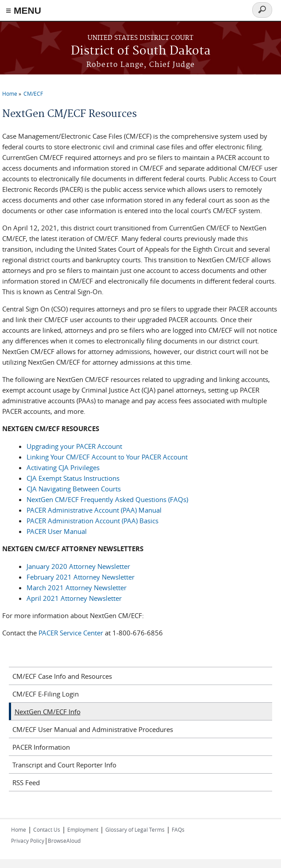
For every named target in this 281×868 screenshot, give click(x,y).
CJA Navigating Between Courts (74, 489)
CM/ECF (33, 93)
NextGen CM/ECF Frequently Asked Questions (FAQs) (107, 499)
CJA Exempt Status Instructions (73, 478)
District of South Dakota (141, 51)
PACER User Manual (57, 531)
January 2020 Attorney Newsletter (78, 566)
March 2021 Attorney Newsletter (77, 588)
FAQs (178, 829)
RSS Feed (26, 782)
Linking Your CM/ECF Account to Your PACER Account (107, 457)
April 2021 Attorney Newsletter (74, 598)
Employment (83, 829)
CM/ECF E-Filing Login (46, 694)
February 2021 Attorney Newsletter (81, 577)
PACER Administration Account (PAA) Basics (92, 521)
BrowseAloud (64, 841)
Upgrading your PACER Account (74, 446)
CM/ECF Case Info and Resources (62, 676)
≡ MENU (23, 10)
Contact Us (47, 829)
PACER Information (41, 747)
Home (10, 93)
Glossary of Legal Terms (135, 829)
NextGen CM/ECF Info (48, 712)
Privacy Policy (28, 841)
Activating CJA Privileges (63, 467)
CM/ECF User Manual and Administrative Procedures (93, 729)
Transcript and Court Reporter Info (64, 765)
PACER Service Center (72, 633)
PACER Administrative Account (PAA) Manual (94, 510)
